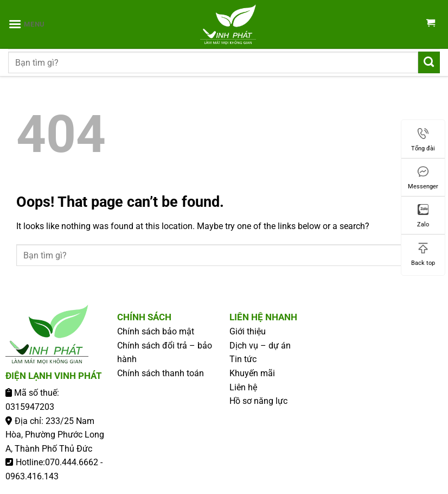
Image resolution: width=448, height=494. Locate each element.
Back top (423, 255)
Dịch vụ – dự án (260, 346)
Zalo (423, 216)
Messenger (423, 178)
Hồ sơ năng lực (258, 401)
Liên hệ (243, 387)
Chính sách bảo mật (156, 331)
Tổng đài (423, 140)
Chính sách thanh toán (161, 373)
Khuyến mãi (252, 373)
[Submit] (429, 62)
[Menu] (27, 24)
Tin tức (243, 359)
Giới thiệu (248, 331)
